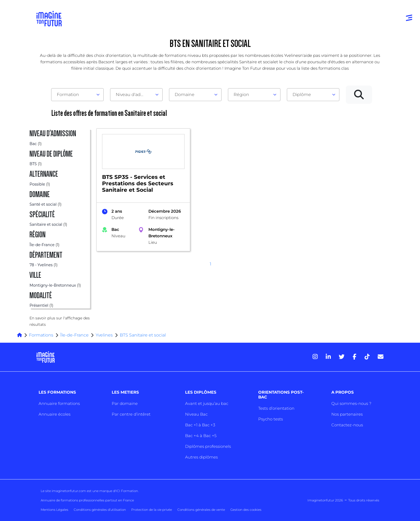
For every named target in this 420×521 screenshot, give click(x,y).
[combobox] (77, 95)
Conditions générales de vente (201, 510)
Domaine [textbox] (185, 95)
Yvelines (104, 335)
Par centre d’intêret (131, 414)
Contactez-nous (347, 425)
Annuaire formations (59, 403)
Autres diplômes (201, 457)
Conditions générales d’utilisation (100, 510)
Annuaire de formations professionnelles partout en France (87, 500)
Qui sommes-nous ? (351, 403)
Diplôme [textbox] (302, 95)
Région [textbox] (241, 95)
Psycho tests (271, 419)
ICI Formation (127, 491)
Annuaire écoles (55, 414)
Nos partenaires (347, 414)
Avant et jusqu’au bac (207, 403)
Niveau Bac (196, 414)
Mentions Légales (55, 510)
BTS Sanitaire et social (143, 335)
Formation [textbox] (68, 95)
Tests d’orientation (276, 408)
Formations (41, 335)
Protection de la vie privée (152, 510)
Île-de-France (74, 335)
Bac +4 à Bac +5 (201, 436)
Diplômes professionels (208, 446)
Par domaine (125, 403)
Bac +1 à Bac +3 (200, 425)
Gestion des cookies (246, 510)
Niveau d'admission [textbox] (134, 95)
